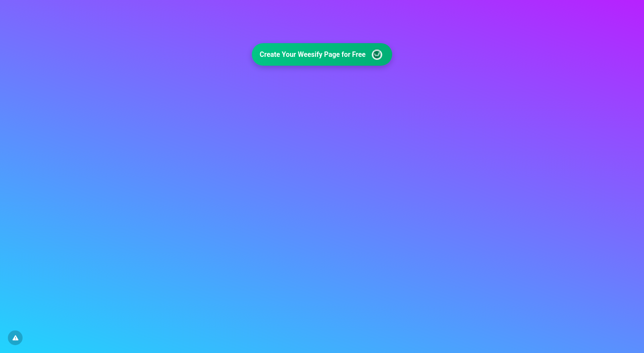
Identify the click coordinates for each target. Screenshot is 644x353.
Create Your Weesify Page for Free (322, 55)
